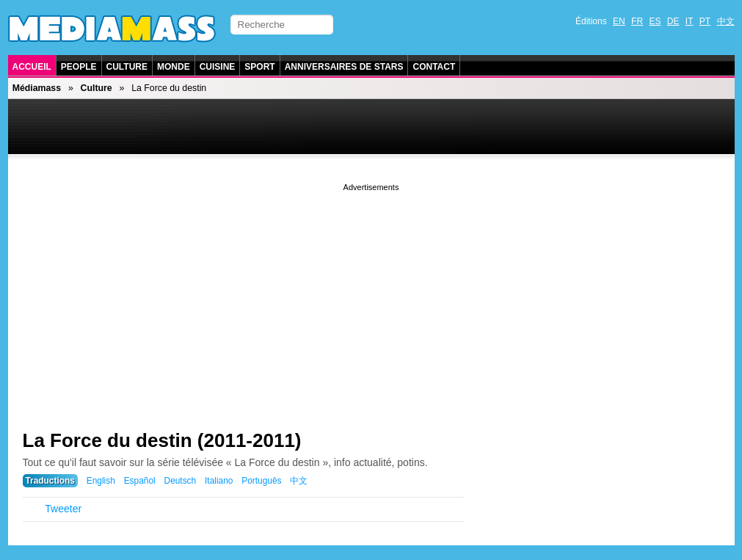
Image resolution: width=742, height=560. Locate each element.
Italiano (219, 481)
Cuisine (218, 67)
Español (140, 481)
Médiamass (37, 88)
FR (637, 21)
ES (655, 21)
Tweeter (63, 509)
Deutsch (181, 481)
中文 (726, 21)
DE (673, 21)
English (101, 481)
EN (619, 21)
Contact (434, 67)
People (79, 67)
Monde (174, 67)
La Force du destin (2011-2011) (162, 440)
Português (261, 481)
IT (690, 21)
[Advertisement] (371, 297)
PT (705, 21)
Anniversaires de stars (344, 67)
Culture (127, 67)
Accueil (32, 67)
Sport (259, 67)
